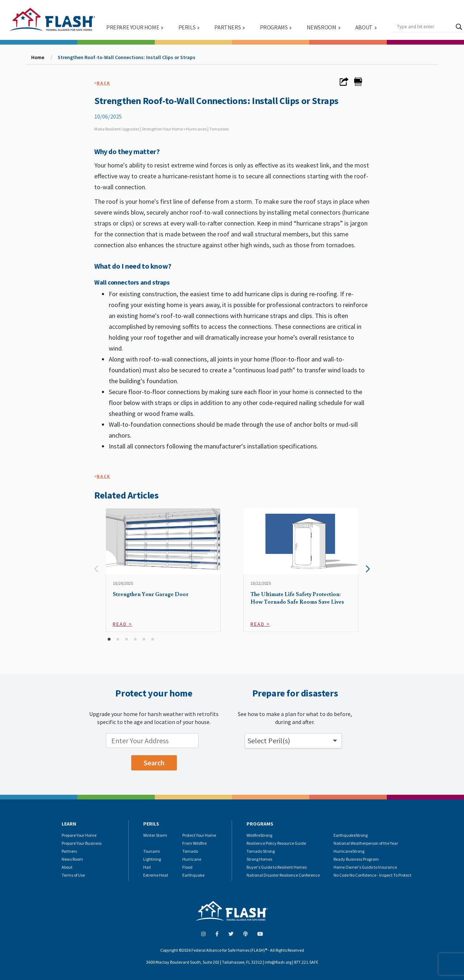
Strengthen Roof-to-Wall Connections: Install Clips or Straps (127, 57)
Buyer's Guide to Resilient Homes (277, 867)
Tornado (190, 851)
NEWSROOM (322, 27)
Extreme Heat (156, 875)
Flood (187, 867)
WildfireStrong (259, 835)
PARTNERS (227, 27)
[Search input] (424, 27)
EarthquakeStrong (351, 835)
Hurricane (192, 859)
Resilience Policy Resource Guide (276, 843)
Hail (147, 867)
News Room (72, 859)
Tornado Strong (261, 851)
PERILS (187, 27)
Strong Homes (259, 859)
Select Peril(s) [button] (269, 741)
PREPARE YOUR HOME (133, 27)
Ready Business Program (356, 859)
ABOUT (364, 27)
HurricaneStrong (349, 851)
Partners (69, 851)
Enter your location (77, 735)
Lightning (152, 859)
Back (103, 83)
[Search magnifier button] (459, 27)
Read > (123, 624)
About (67, 867)
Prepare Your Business (82, 843)
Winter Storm (155, 835)
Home (38, 57)
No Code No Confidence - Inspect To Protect (372, 875)
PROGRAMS (274, 27)
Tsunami (152, 851)
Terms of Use (73, 875)
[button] (109, 639)
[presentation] (96, 569)
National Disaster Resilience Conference (283, 875)
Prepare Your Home (79, 835)
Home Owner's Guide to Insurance (365, 867)
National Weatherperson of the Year (366, 843)
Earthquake (193, 875)
